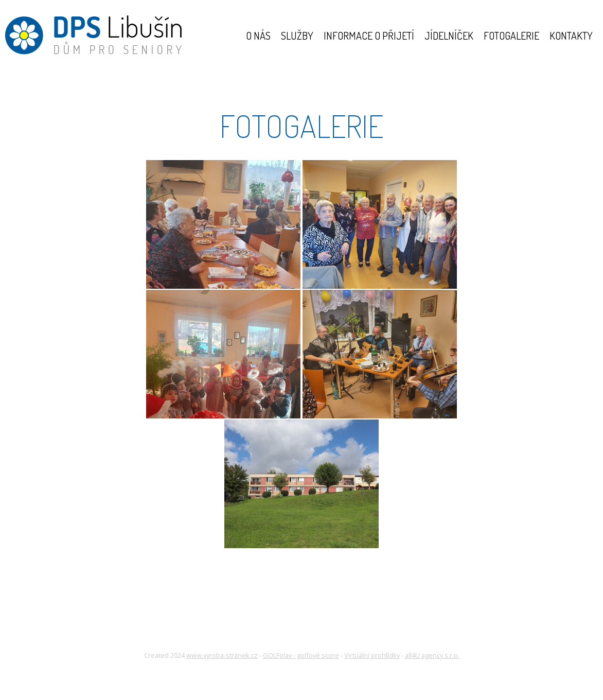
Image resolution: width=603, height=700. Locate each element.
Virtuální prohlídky (372, 655)
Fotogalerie (511, 36)
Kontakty (571, 36)
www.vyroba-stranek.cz (222, 655)
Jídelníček (449, 36)
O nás (258, 36)
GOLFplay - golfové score (301, 655)
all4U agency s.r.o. (432, 655)
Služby (297, 36)
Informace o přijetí (369, 36)
